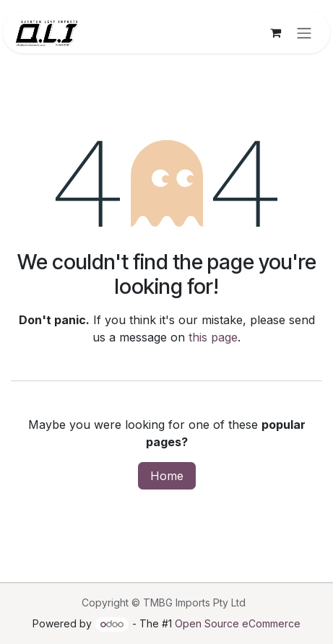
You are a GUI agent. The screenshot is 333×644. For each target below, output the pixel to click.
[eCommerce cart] (275, 32)
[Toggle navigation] (304, 32)
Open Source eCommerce (238, 623)
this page (213, 337)
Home (167, 476)
